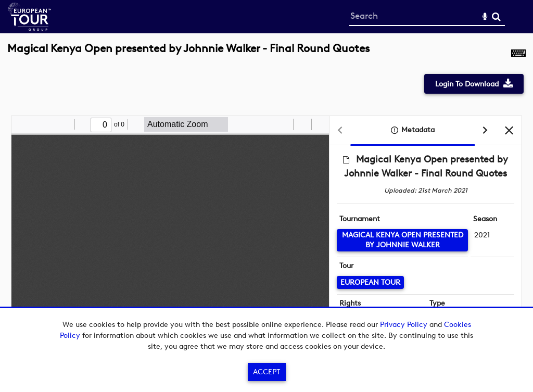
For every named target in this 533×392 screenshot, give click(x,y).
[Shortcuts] (518, 54)
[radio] (284, 124)
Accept (266, 372)
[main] (266, 198)
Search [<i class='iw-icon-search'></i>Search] (496, 16)
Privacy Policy (404, 325)
